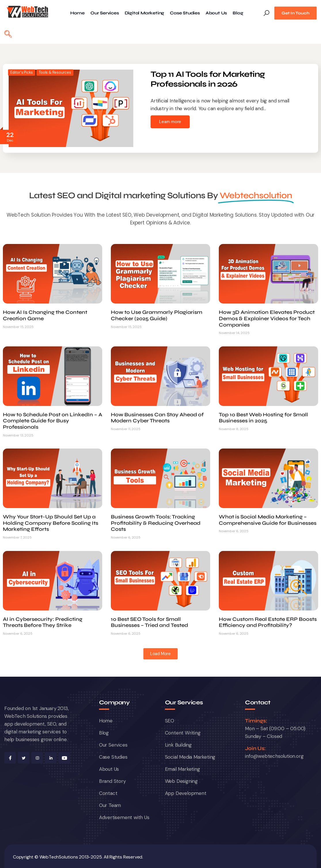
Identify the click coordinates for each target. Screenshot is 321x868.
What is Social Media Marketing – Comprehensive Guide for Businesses (268, 520)
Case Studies (185, 13)
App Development (186, 793)
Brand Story (112, 781)
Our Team (110, 805)
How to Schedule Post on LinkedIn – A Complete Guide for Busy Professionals (53, 421)
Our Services (105, 13)
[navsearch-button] (8, 35)
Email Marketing (183, 769)
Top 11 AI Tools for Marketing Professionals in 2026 (208, 79)
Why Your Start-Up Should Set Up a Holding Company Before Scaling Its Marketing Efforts (51, 523)
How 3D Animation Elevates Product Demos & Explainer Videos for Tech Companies (267, 318)
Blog (238, 13)
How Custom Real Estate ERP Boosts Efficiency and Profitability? (268, 622)
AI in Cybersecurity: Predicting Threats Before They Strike (43, 622)
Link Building (178, 745)
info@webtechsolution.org (274, 756)
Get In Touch (296, 13)
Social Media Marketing (190, 757)
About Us (216, 13)
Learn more (170, 122)
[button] (160, 654)
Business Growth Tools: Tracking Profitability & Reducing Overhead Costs (156, 523)
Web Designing (181, 781)
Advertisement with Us (124, 817)
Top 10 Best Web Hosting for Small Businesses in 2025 (263, 418)
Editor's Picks (22, 72)
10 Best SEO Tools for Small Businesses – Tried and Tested (149, 622)
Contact (108, 793)
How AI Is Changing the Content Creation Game (45, 315)
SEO (170, 721)
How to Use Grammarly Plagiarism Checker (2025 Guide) (157, 315)
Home (77, 13)
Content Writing (183, 733)
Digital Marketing (145, 13)
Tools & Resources (55, 72)
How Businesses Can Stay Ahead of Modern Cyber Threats (157, 418)
